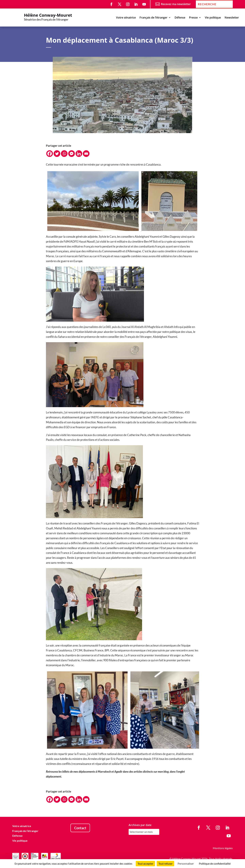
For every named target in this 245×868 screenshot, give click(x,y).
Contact (80, 828)
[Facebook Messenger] (72, 154)
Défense (180, 18)
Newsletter (232, 18)
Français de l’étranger (153, 18)
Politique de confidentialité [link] (215, 863)
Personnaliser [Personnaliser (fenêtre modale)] (186, 863)
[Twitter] (57, 154)
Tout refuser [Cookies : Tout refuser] (165, 863)
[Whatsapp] (64, 154)
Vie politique (213, 18)
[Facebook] (50, 154)
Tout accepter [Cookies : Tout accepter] (145, 863)
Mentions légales (223, 848)
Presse (193, 18)
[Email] (86, 154)
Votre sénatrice (126, 18)
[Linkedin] (79, 154)
